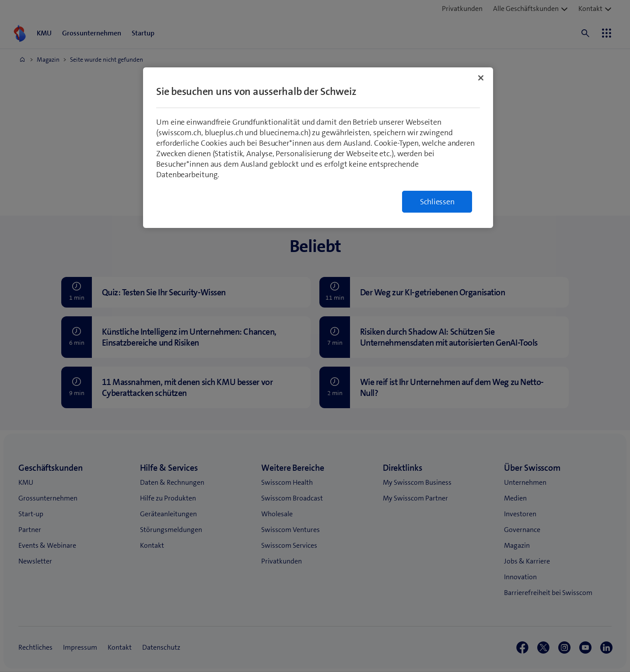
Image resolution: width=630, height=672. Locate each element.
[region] (318, 148)
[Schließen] (481, 78)
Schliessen (437, 202)
